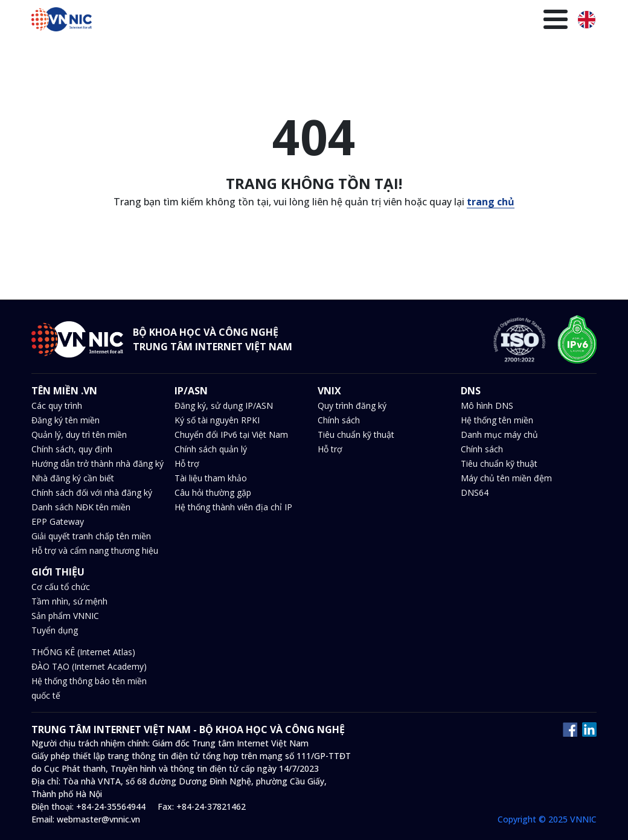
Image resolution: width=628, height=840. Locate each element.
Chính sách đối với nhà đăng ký (92, 492)
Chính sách (339, 420)
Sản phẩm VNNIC (65, 616)
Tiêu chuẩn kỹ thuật (356, 434)
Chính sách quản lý (211, 449)
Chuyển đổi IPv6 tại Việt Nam (231, 434)
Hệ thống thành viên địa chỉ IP (233, 507)
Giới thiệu (539, 52)
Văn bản (390, 52)
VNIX (223, 52)
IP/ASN (184, 52)
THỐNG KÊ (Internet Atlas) (83, 652)
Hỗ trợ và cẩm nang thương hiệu (95, 550)
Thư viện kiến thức (463, 52)
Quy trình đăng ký (352, 406)
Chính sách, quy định (72, 449)
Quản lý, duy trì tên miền (79, 434)
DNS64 (475, 492)
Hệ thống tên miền (497, 420)
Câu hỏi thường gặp (213, 492)
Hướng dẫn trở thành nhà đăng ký (98, 463)
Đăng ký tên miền (66, 420)
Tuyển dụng (55, 630)
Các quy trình (57, 406)
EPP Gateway (58, 521)
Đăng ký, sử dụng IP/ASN (224, 406)
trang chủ (491, 202)
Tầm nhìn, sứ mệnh (69, 601)
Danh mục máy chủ (499, 434)
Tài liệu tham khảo (211, 478)
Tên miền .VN (127, 52)
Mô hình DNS (487, 406)
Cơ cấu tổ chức (61, 587)
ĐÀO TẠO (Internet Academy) (89, 666)
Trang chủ (61, 52)
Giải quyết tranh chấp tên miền (91, 536)
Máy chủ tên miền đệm (506, 478)
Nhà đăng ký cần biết (73, 478)
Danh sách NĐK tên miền (81, 507)
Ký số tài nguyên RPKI (217, 420)
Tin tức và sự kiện (319, 52)
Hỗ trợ (187, 463)
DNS (256, 52)
